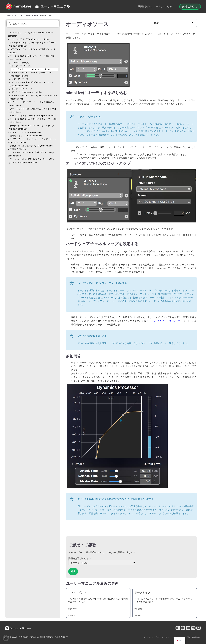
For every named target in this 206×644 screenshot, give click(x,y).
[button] (193, 23)
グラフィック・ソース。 (23, 89)
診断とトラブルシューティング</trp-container (32, 146)
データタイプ (142, 592)
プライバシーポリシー (163, 637)
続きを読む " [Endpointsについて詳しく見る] (72, 609)
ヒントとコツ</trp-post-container (25, 132)
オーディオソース (32, 16)
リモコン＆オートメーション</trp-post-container (33, 116)
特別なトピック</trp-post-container (27, 136)
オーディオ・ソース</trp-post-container (32, 69)
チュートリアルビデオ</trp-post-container (30, 39)
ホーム (9, 16)
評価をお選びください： (81, 558)
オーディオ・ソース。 (22, 66)
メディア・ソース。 (21, 79)
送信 (73, 571)
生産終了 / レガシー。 (20, 149)
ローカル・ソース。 (21, 63)
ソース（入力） (18, 16)
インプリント (148, 637)
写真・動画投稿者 (194, 637)
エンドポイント (77, 592)
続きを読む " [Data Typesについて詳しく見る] (139, 609)
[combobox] (33, 24)
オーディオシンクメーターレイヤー (164, 321)
